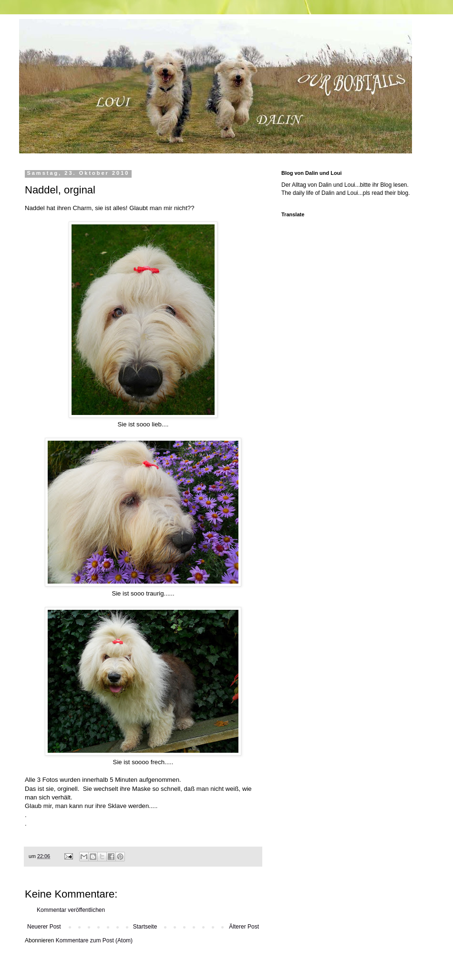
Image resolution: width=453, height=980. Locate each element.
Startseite (145, 927)
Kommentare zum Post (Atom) (94, 940)
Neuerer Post (44, 927)
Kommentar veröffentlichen (71, 910)
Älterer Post (244, 927)
